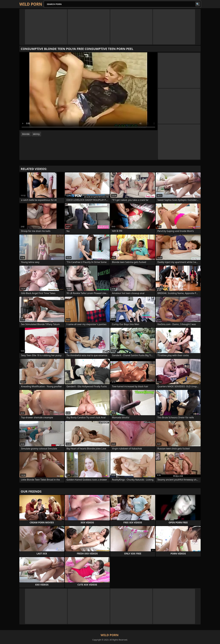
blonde (26, 134)
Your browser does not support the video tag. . (88, 91)
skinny (36, 134)
